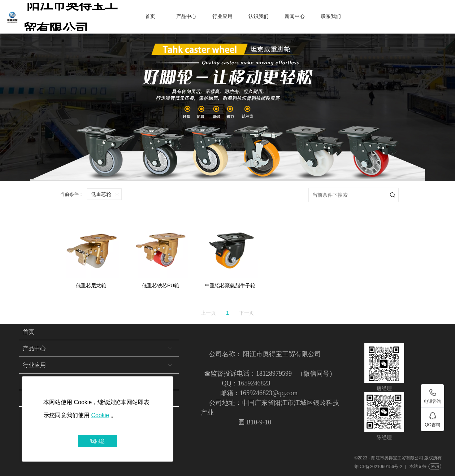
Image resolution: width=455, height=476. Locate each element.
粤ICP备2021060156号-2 (378, 466)
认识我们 (259, 16)
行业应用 (222, 16)
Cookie (100, 415)
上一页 (208, 312)
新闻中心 (295, 16)
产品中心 (186, 16)
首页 (150, 16)
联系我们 (331, 16)
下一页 (247, 312)
